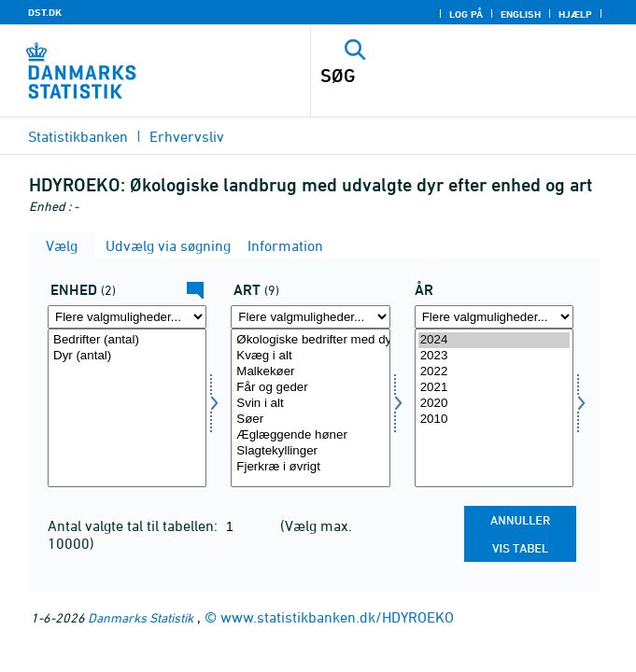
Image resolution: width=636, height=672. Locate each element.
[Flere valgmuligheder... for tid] (494, 317)
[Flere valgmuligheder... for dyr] (310, 317)
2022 (494, 372)
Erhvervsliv (187, 136)
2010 (494, 420)
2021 (494, 388)
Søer (310, 420)
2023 (494, 356)
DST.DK (45, 12)
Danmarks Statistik (141, 617)
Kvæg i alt (310, 356)
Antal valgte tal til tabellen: (134, 525)
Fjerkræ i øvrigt (310, 467)
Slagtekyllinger (310, 451)
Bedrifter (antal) (127, 340)
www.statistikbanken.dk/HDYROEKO (337, 617)
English (521, 14)
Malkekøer (310, 372)
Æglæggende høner (310, 435)
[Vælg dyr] (310, 408)
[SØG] (442, 76)
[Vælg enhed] (127, 408)
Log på (466, 14)
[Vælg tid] (494, 408)
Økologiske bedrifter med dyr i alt (310, 340)
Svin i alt (310, 404)
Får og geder (310, 388)
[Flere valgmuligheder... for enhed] (127, 317)
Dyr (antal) (127, 356)
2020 (494, 404)
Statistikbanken (78, 136)
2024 (494, 340)
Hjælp (575, 14)
